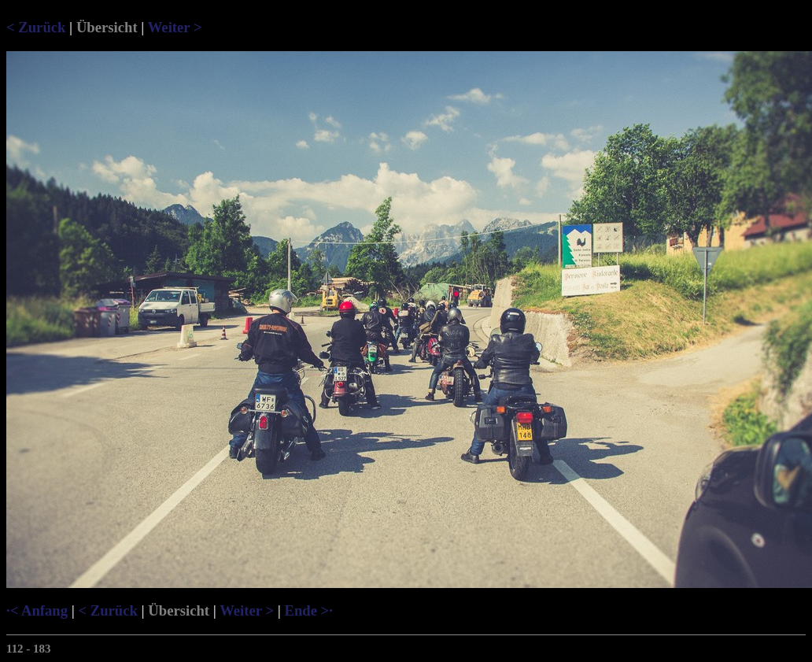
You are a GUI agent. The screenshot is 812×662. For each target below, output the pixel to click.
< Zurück (36, 27)
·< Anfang (37, 610)
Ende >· (308, 610)
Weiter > (175, 27)
